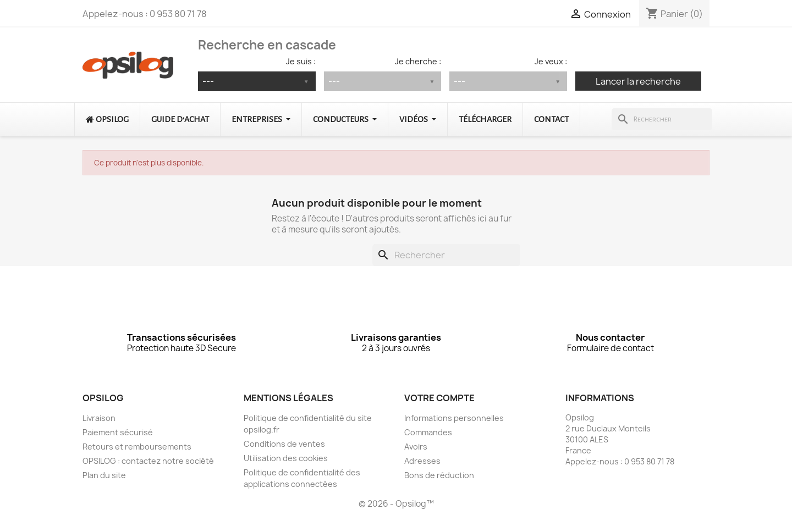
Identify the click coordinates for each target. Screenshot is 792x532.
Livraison (99, 418)
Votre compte (439, 398)
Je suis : (301, 61)
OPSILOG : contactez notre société (148, 461)
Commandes (428, 432)
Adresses (422, 461)
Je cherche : (418, 61)
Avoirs (416, 447)
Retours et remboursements (137, 447)
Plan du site (104, 475)
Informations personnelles (454, 418)
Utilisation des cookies (286, 458)
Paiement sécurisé (118, 432)
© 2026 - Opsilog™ (396, 504)
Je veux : (551, 61)
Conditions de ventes (284, 444)
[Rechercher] (662, 119)
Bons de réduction (439, 475)
